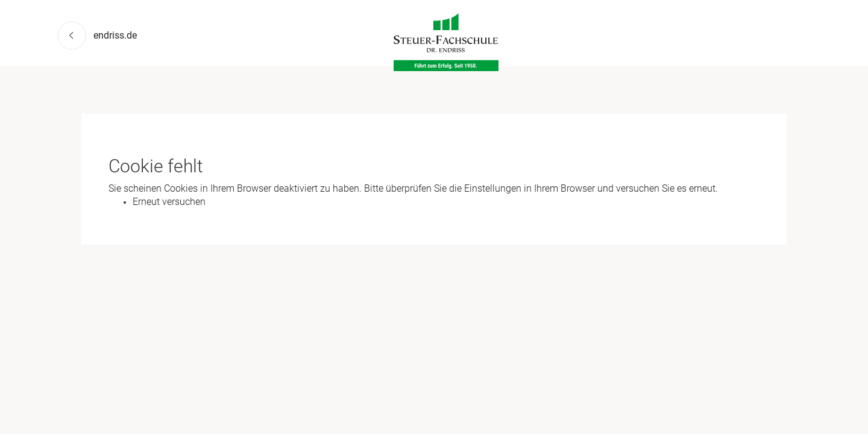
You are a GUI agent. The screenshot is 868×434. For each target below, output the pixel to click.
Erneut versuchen (169, 202)
